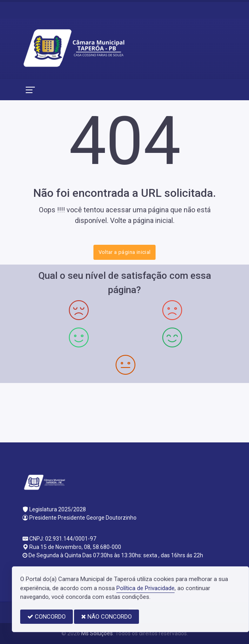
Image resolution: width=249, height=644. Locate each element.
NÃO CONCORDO (106, 617)
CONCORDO (47, 617)
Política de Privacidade (145, 588)
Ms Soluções (97, 633)
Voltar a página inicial (125, 252)
